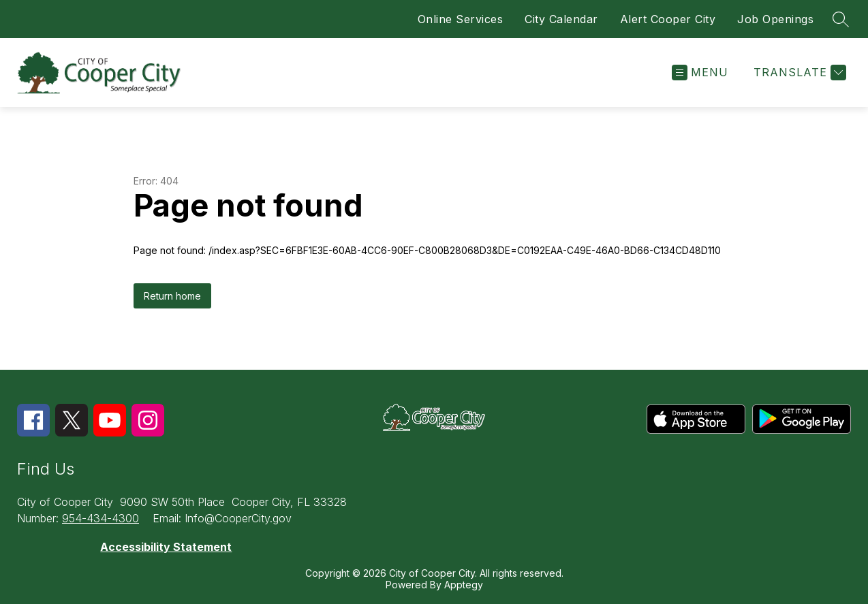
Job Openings (775, 19)
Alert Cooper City (668, 19)
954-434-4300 (100, 518)
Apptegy (464, 585)
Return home (172, 296)
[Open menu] (700, 73)
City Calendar (561, 19)
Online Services (461, 19)
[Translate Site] (798, 73)
